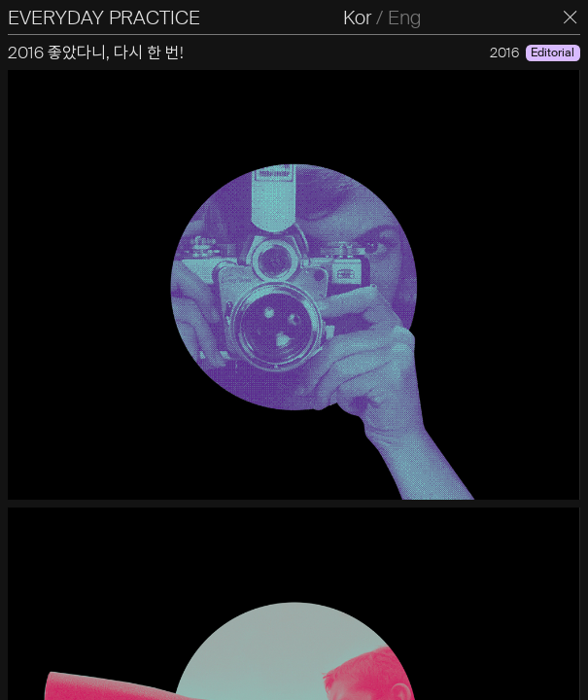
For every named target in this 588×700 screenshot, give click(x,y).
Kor (357, 17)
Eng (404, 17)
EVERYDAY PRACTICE (104, 17)
